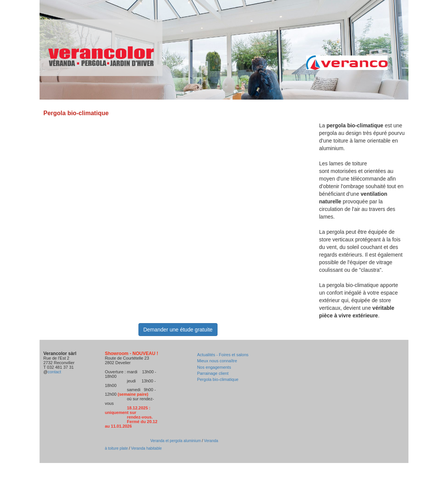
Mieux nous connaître (217, 361)
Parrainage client (213, 373)
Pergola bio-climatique (218, 379)
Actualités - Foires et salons (223, 355)
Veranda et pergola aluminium (176, 441)
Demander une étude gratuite (178, 330)
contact (54, 372)
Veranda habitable (146, 448)
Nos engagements (214, 367)
